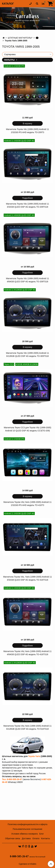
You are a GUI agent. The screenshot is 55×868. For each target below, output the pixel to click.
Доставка (26, 838)
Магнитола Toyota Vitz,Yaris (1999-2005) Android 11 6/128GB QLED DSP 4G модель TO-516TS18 (28, 727)
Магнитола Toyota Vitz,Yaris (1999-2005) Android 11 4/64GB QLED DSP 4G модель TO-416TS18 (28, 653)
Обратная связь (13, 838)
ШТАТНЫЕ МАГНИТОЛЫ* (20, 38)
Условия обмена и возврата (24, 834)
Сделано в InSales (27, 864)
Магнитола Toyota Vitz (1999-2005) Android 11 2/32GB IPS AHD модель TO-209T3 (27, 131)
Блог (42, 834)
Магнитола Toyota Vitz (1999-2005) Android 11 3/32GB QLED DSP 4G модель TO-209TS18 (27, 205)
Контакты (45, 838)
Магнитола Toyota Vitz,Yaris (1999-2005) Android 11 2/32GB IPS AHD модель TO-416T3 (28, 504)
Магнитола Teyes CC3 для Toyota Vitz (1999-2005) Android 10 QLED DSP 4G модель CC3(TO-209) (27, 429)
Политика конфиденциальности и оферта (27, 824)
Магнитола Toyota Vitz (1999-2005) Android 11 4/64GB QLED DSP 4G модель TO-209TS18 (27, 280)
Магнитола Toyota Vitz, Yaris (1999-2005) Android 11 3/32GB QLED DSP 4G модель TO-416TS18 (27, 578)
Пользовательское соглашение (28, 829)
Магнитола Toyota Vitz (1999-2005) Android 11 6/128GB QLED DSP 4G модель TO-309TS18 (27, 355)
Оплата (36, 838)
